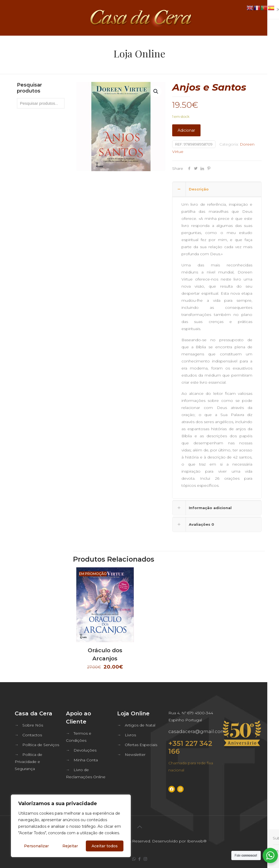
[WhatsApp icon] (134, 859)
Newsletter (135, 755)
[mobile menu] (270, 18)
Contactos (32, 735)
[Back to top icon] (139, 827)
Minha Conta (86, 760)
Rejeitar (70, 846)
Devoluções (85, 750)
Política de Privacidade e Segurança (28, 762)
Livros (130, 735)
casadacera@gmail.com (197, 731)
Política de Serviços (41, 745)
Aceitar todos (105, 846)
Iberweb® (197, 841)
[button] (156, 91)
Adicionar (186, 130)
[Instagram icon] (145, 859)
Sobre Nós (33, 725)
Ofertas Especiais (141, 745)
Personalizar (36, 846)
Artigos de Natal (140, 725)
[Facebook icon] (140, 859)
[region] (71, 826)
